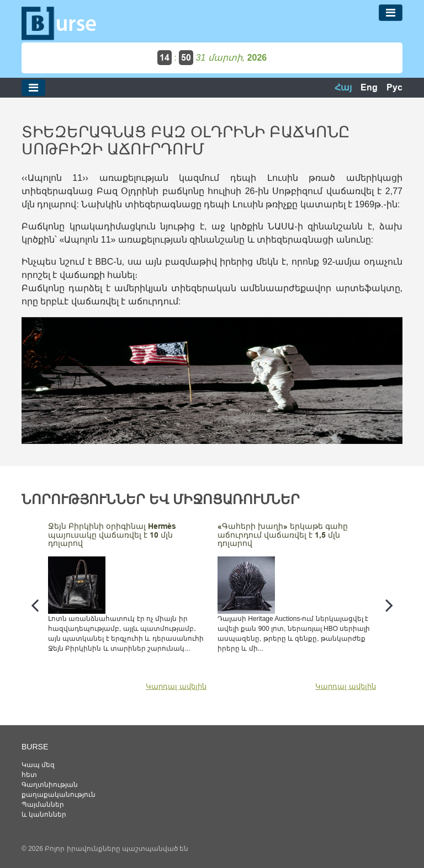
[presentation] (35, 605)
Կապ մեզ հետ (38, 770)
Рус (394, 87)
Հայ (343, 87)
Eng (369, 87)
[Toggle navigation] (391, 13)
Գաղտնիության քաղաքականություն (46, 790)
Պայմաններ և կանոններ (44, 810)
